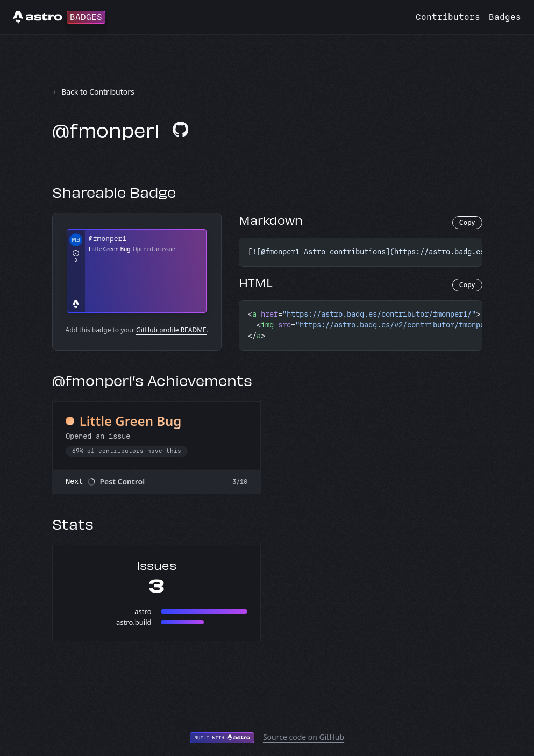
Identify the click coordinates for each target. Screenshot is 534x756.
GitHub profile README (171, 330)
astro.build (134, 622)
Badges (505, 17)
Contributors (448, 17)
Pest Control (123, 482)
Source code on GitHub (304, 737)
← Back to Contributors (93, 92)
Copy (467, 222)
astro (143, 611)
